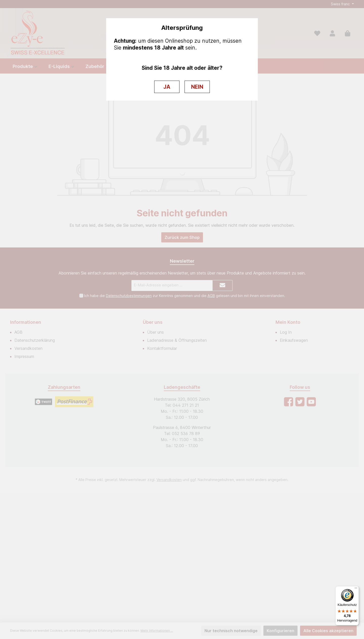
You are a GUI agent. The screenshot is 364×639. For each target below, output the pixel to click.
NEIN (197, 87)
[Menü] (356, 589)
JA (167, 87)
